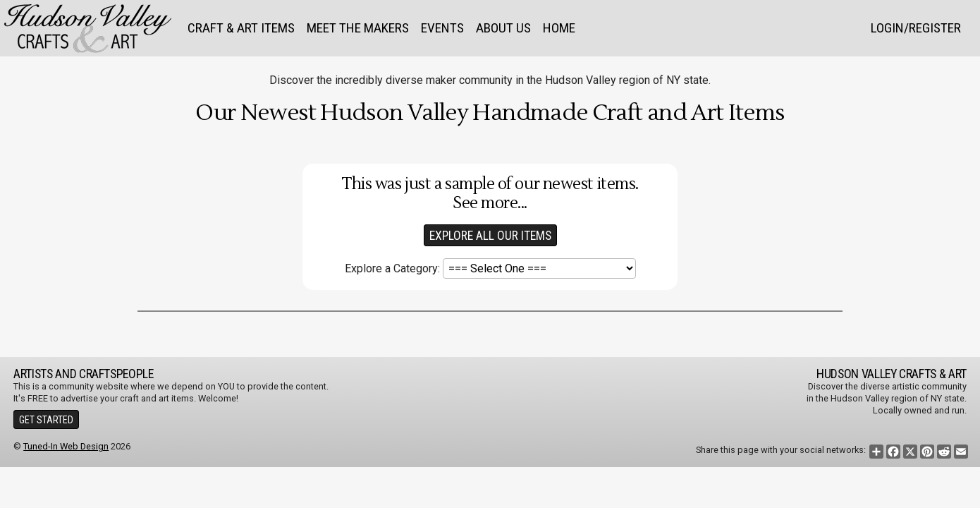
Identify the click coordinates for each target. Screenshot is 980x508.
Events (442, 28)
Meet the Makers (358, 28)
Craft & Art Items (241, 28)
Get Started (46, 420)
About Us (503, 28)
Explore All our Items (490, 236)
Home (559, 28)
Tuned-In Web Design (66, 446)
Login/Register (916, 28)
